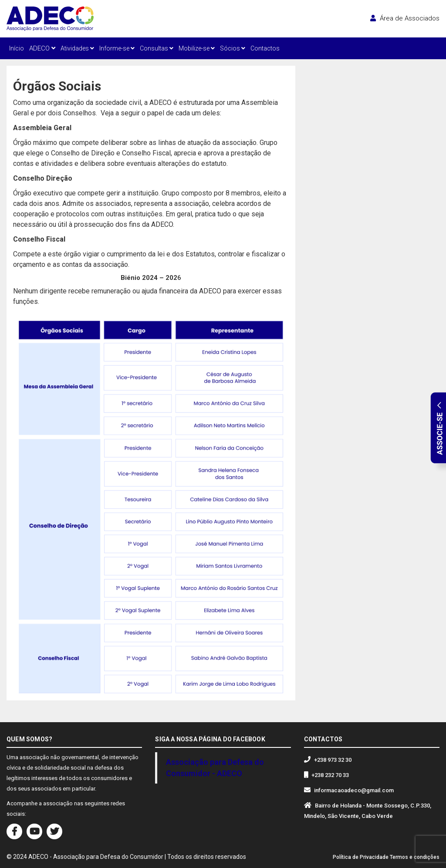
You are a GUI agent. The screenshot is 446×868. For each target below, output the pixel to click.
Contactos (265, 48)
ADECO (42, 48)
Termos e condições (415, 857)
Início (17, 48)
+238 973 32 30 (333, 760)
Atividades (77, 48)
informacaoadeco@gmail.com (354, 790)
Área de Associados (405, 18)
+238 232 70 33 (330, 775)
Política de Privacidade (361, 857)
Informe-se (117, 48)
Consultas (157, 48)
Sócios (233, 48)
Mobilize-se (197, 48)
